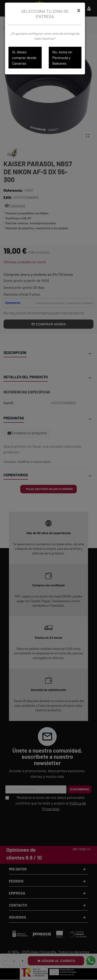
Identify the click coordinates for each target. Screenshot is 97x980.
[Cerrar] (79, 10)
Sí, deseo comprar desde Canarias (24, 58)
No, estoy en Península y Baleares (62, 58)
